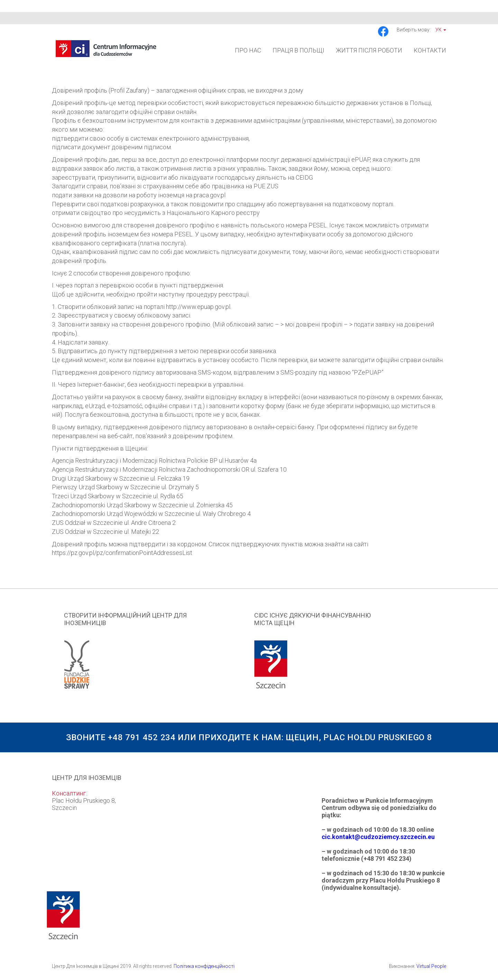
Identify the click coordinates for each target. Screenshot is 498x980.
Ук (441, 30)
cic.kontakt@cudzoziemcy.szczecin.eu (378, 837)
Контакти (430, 50)
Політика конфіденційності (204, 966)
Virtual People (431, 966)
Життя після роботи (369, 50)
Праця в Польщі (298, 50)
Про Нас (248, 50)
